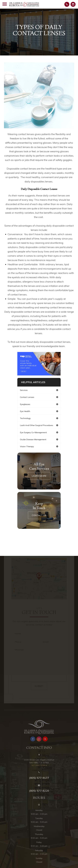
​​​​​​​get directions (39, 771)
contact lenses (27, 397)
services (24, 390)
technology (25, 418)
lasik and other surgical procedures (37, 425)
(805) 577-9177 (39, 783)
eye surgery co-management (33, 432)
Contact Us (39, 515)
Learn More (39, 476)
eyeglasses (25, 404)
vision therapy (27, 446)
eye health (25, 411)
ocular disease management (33, 439)
